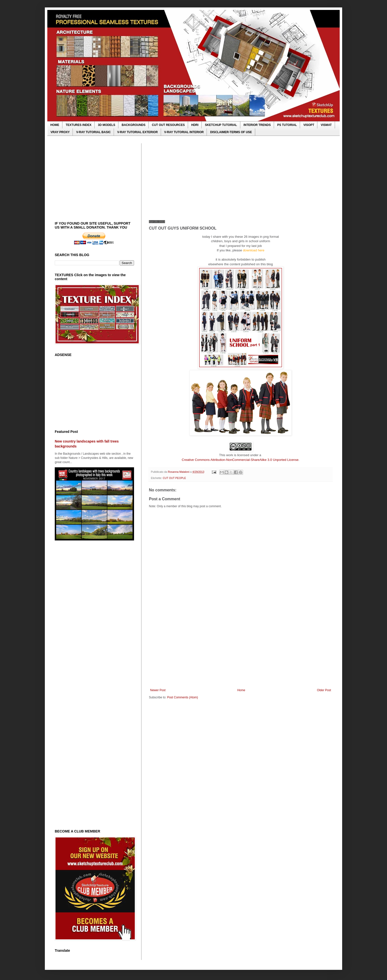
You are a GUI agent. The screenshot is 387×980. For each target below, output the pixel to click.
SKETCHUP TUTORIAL (221, 125)
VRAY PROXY (60, 132)
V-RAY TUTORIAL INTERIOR (184, 132)
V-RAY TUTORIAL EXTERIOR (138, 132)
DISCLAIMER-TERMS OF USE (231, 132)
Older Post (324, 690)
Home (241, 690)
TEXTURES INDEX (79, 125)
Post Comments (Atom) (182, 697)
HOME (55, 125)
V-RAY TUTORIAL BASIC (93, 132)
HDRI (195, 125)
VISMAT (326, 125)
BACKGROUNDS (134, 125)
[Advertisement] (241, 178)
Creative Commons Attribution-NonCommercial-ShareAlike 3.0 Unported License (240, 460)
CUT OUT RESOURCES (168, 125)
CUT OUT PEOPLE (174, 478)
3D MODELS (107, 125)
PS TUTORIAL (287, 125)
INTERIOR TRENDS (257, 125)
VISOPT (309, 125)
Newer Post (158, 690)
